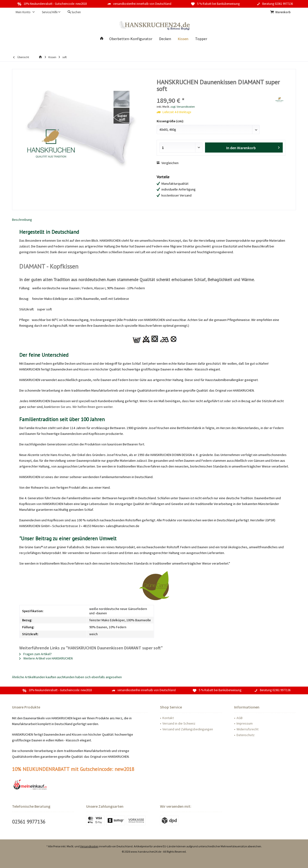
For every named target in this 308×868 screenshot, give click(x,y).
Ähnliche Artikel (23, 677)
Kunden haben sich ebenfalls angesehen (93, 677)
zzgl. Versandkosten (183, 107)
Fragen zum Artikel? (35, 654)
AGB (240, 718)
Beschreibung (22, 220)
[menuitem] (281, 12)
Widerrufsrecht (247, 729)
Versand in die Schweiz (179, 723)
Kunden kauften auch (49, 677)
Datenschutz (246, 735)
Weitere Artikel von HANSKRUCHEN (46, 658)
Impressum (245, 723)
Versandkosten (89, 846)
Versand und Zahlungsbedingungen (188, 729)
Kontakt (168, 718)
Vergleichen (168, 163)
